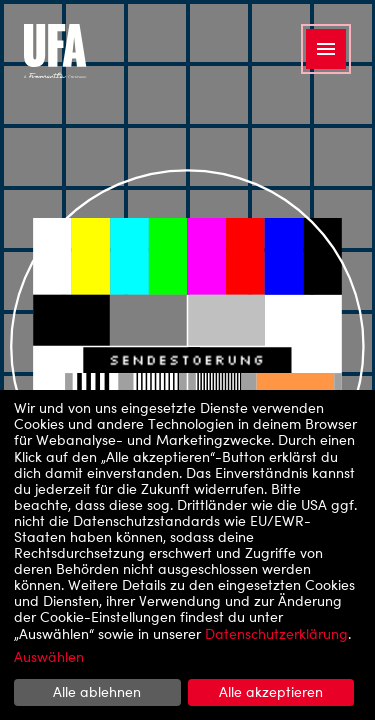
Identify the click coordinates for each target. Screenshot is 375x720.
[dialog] (187, 555)
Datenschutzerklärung (276, 633)
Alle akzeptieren (271, 691)
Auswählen (49, 657)
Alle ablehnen (97, 691)
